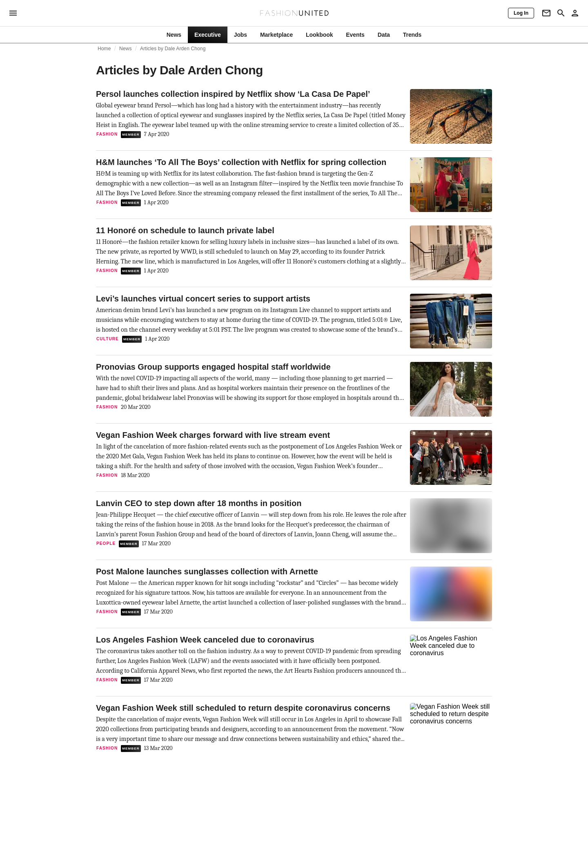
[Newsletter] (546, 13)
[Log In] (521, 13)
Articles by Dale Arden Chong (173, 49)
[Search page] (561, 13)
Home (104, 49)
